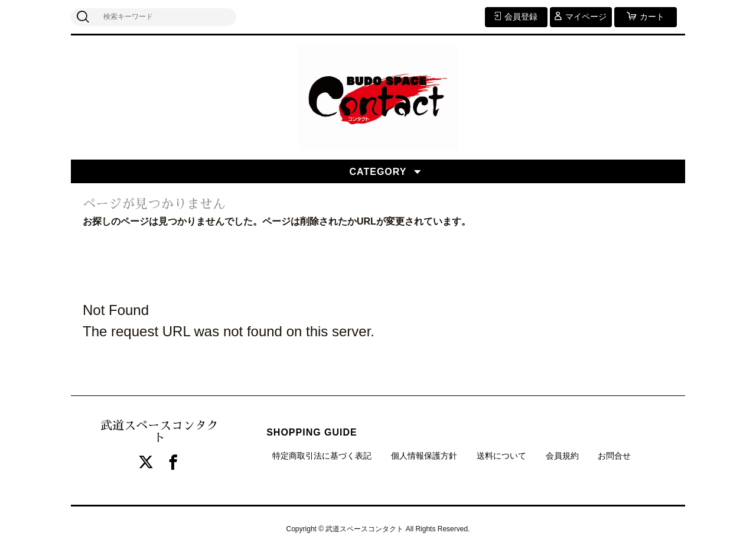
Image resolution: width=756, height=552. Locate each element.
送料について (501, 456)
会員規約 (562, 456)
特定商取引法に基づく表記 (322, 456)
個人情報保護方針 (424, 456)
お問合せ (614, 456)
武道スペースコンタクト (159, 431)
